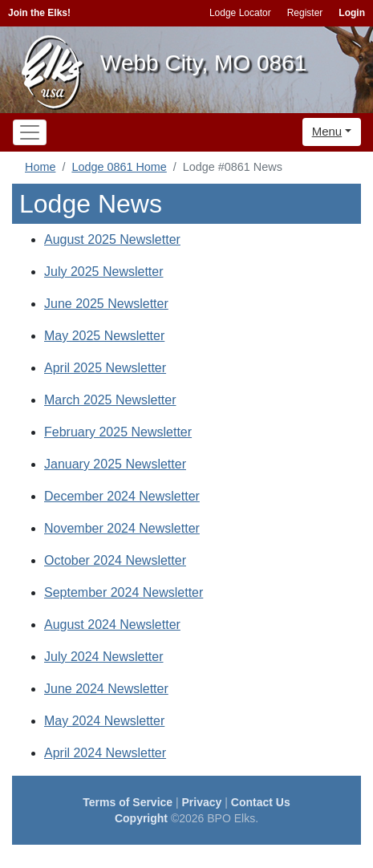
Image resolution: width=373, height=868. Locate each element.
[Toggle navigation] (30, 132)
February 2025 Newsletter (118, 432)
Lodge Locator (240, 13)
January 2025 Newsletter (115, 464)
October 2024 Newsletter (115, 560)
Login (352, 13)
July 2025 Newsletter (104, 272)
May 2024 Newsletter (104, 721)
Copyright (141, 818)
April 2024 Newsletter (105, 753)
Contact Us (261, 802)
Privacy (202, 802)
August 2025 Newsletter (112, 239)
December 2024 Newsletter (122, 496)
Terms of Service (128, 802)
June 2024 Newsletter (106, 689)
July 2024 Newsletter (104, 657)
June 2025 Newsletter (106, 304)
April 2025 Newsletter (105, 368)
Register (305, 13)
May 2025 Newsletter (104, 336)
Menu (327, 131)
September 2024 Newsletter (124, 592)
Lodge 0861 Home (119, 167)
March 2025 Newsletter (110, 400)
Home (40, 167)
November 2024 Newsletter (122, 528)
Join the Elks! (39, 13)
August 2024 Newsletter (112, 625)
